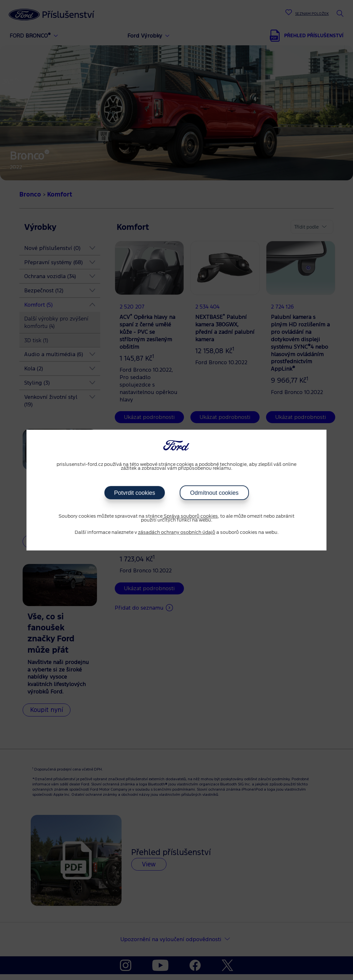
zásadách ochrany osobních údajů (177, 533)
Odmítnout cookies (214, 493)
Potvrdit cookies (134, 493)
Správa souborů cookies (191, 516)
